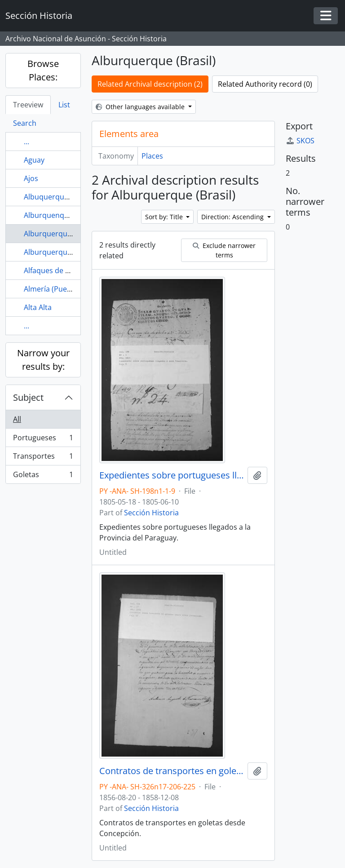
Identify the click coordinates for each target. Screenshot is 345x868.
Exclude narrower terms (224, 250)
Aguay (34, 160)
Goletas (43, 476)
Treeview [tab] (28, 105)
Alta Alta (38, 307)
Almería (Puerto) (52, 289)
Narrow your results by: (43, 360)
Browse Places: (43, 70)
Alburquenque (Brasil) (61, 215)
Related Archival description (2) (150, 84)
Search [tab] (25, 123)
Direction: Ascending (233, 217)
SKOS (300, 141)
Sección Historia (151, 513)
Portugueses (43, 440)
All (17, 419)
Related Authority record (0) (265, 84)
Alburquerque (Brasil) (60, 234)
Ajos (31, 178)
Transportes (43, 458)
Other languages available (141, 107)
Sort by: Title (165, 217)
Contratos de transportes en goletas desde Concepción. (172, 771)
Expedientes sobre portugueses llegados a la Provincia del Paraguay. (172, 475)
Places (152, 156)
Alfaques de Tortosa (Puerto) (73, 270)
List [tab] (64, 105)
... (27, 142)
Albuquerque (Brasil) (59, 197)
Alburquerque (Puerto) (62, 252)
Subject (28, 397)
